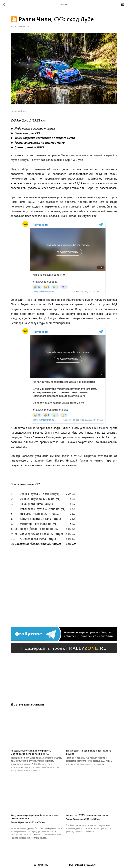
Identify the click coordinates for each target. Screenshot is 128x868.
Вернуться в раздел (82, 865)
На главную (40, 865)
